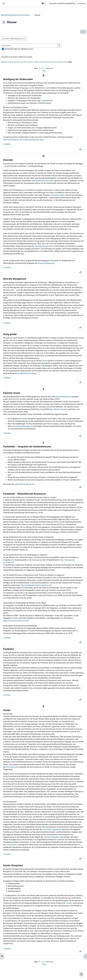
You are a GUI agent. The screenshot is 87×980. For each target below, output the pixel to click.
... (84, 32)
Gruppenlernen (46, 101)
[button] (44, 3)
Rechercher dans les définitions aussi (19, 49)
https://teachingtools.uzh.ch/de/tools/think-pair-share (23, 140)
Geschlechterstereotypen (44, 181)
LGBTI (17, 212)
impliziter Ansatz (59, 409)
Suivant (50, 68)
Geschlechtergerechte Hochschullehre (15, 15)
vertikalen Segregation (52, 837)
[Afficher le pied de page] (81, 974)
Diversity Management (46, 263)
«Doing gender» (12, 845)
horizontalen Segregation (52, 829)
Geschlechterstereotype (44, 246)
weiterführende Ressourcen (25, 484)
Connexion (81, 3)
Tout (44, 71)
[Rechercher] (29, 46)
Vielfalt (75, 757)
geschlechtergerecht (64, 397)
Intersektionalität (57, 195)
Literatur (8, 144)
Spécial (4, 62)
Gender (45, 361)
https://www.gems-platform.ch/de (16, 621)
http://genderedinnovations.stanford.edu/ (36, 585)
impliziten (16, 399)
